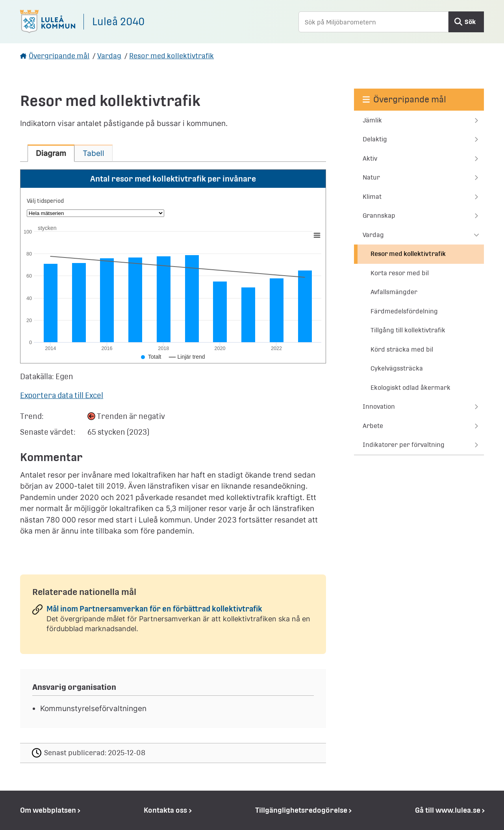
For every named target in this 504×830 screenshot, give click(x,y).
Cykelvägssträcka (397, 368)
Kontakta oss (165, 810)
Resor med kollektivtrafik (171, 56)
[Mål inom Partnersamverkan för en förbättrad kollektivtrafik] (173, 622)
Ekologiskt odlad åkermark (410, 388)
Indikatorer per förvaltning (404, 445)
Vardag (109, 56)
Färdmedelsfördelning (404, 311)
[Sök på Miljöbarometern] (373, 22)
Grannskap (379, 216)
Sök (470, 22)
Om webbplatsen (48, 810)
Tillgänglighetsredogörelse (301, 810)
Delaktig (375, 139)
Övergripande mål (59, 56)
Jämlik (372, 120)
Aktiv (370, 158)
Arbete (373, 426)
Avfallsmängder (394, 292)
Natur (371, 177)
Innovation (379, 407)
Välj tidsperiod (45, 201)
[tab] (51, 153)
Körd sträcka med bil (402, 349)
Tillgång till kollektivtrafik (408, 330)
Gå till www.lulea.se (448, 810)
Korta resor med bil (400, 273)
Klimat (372, 197)
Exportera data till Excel (62, 395)
